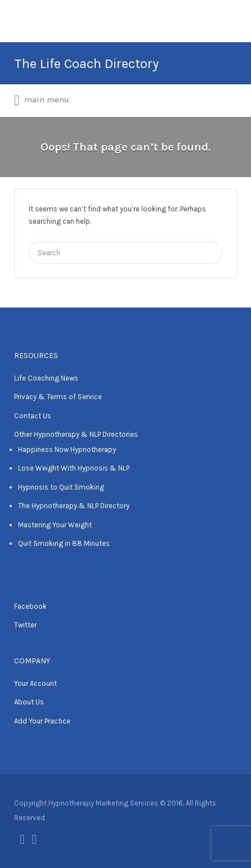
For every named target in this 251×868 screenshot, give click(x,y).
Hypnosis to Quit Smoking (61, 487)
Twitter (25, 625)
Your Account (35, 683)
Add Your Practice (42, 721)
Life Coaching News (46, 378)
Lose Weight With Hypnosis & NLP (74, 468)
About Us (29, 702)
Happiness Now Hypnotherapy (67, 449)
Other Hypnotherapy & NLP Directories (76, 434)
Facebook (30, 606)
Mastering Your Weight (55, 525)
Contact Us (33, 416)
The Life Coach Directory (86, 64)
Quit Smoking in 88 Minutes (64, 543)
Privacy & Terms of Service (58, 397)
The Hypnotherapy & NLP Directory (74, 506)
